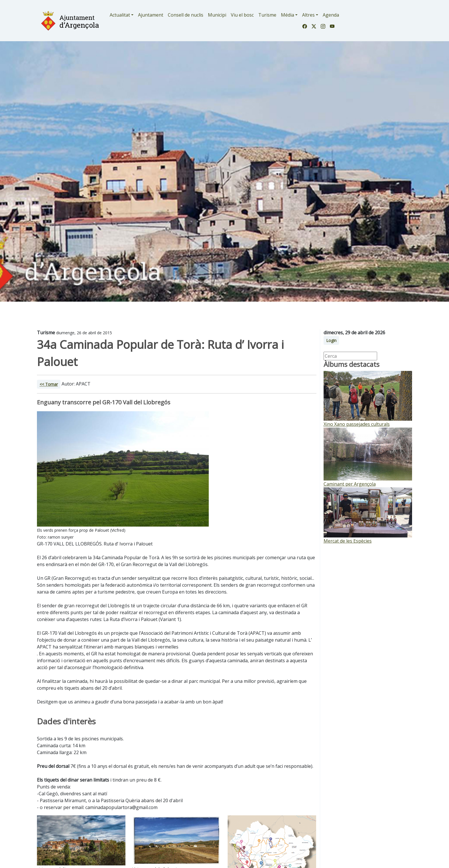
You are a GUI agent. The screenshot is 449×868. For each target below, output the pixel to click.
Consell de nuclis (186, 15)
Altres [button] (308, 15)
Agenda (331, 15)
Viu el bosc (242, 15)
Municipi (217, 15)
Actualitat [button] (120, 15)
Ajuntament (151, 15)
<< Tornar (49, 384)
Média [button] (287, 15)
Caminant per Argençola (350, 484)
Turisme (267, 15)
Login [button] (331, 340)
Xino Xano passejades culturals (357, 424)
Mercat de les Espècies (348, 541)
